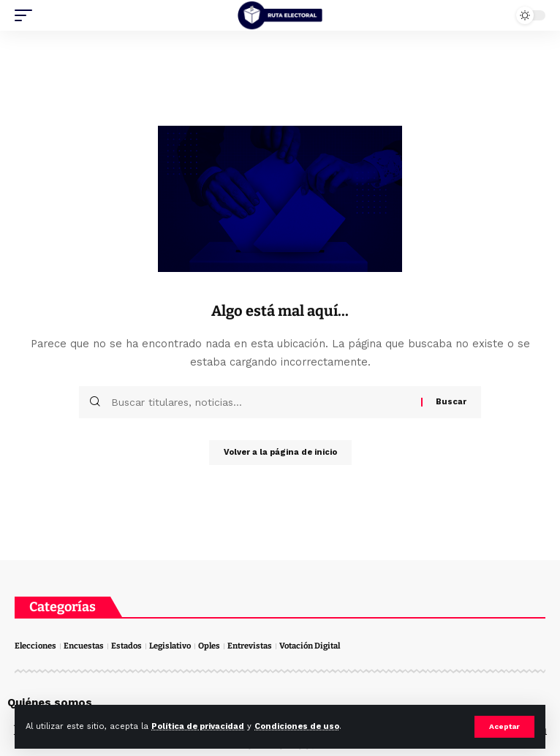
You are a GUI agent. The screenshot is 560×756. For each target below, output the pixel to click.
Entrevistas (250, 646)
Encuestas (84, 646)
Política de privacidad (198, 726)
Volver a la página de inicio (280, 452)
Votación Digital (310, 646)
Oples (209, 646)
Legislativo (170, 646)
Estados (126, 646)
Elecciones (35, 646)
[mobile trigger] (27, 15)
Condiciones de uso (297, 726)
